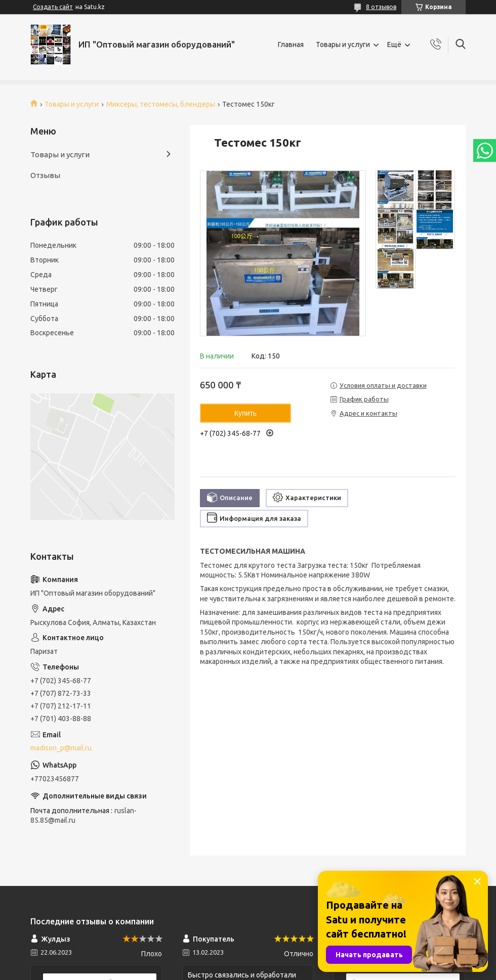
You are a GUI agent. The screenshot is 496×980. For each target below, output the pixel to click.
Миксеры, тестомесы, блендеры (161, 104)
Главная (291, 44)
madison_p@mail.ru (61, 748)
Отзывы (45, 175)
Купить (245, 413)
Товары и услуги (343, 44)
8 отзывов (381, 7)
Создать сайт (53, 7)
